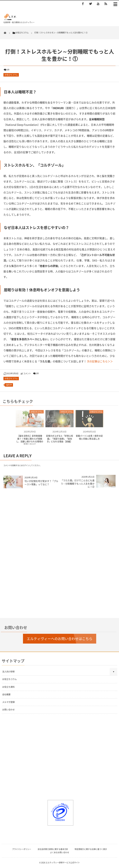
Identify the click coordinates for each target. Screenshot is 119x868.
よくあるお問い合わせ (60, 852)
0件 (8, 70)
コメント (27, 373)
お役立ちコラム (11, 75)
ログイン (26, 465)
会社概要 (6, 694)
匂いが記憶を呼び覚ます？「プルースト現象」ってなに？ (41, 482)
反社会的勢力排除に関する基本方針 (53, 849)
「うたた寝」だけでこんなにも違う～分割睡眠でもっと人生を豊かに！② (78, 483)
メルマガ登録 (8, 702)
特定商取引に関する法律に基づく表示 (91, 849)
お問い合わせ (8, 710)
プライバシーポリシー (22, 849)
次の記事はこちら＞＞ (100, 361)
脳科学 (9, 385)
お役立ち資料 (8, 687)
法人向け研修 (8, 672)
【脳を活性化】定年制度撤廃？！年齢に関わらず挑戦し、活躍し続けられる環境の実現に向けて (30, 442)
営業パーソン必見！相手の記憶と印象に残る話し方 (89, 439)
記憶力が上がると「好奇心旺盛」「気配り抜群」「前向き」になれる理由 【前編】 (60, 440)
